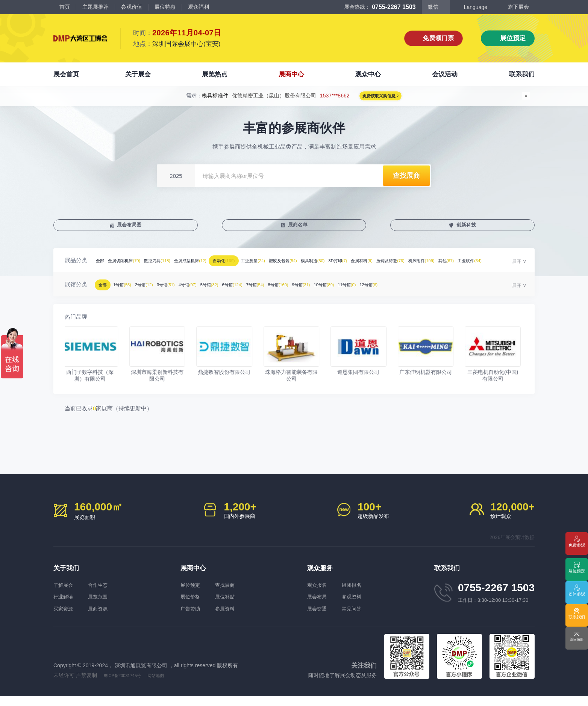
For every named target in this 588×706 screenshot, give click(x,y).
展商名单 (300, 228)
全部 (104, 266)
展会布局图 (131, 228)
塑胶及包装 (378, 266)
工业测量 (334, 266)
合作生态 (112, 591)
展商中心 (291, 74)
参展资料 (239, 617)
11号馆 (484, 290)
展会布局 (318, 604)
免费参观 (577, 550)
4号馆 (240, 290)
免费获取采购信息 (378, 98)
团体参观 (577, 596)
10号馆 (449, 290)
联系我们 (522, 74)
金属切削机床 (141, 266)
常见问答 (366, 617)
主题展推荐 (95, 7)
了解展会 (65, 591)
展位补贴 (239, 604)
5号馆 (274, 290)
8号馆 (379, 290)
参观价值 (132, 7)
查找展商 (239, 591)
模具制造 (422, 266)
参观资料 (366, 604)
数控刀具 (189, 266)
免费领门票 (439, 38)
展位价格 (192, 604)
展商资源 (112, 617)
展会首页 (66, 74)
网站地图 (170, 685)
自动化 (289, 266)
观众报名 (318, 591)
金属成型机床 (238, 266)
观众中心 (368, 74)
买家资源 (65, 617)
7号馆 (344, 290)
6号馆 (309, 290)
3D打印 (461, 266)
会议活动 (445, 74)
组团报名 (366, 591)
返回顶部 (577, 642)
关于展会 (138, 74)
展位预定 (513, 38)
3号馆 (207, 290)
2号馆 (174, 290)
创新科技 (468, 228)
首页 (65, 7)
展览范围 (112, 604)
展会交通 (318, 617)
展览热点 (215, 74)
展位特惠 (165, 7)
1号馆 (140, 290)
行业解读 (65, 604)
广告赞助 (192, 617)
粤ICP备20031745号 (128, 685)
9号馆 (414, 290)
